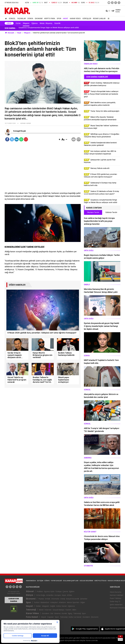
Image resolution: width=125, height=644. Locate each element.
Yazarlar (22, 19)
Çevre (65, 592)
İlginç (70, 613)
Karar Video (75, 19)
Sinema (57, 613)
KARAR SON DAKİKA (14, 600)
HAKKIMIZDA (31, 581)
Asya (64, 595)
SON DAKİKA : (10, 28)
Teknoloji (31, 610)
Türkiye (58, 592)
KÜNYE (47, 581)
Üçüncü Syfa (49, 592)
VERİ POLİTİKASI (100, 581)
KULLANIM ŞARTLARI (71, 581)
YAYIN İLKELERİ (56, 581)
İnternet (48, 610)
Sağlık (53, 606)
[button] (59, 140)
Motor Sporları (73, 602)
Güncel (12, 19)
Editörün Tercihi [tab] (111, 212)
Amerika (50, 595)
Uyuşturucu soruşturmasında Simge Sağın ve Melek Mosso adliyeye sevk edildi (49, 28)
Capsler (50, 617)
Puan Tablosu (116, 598)
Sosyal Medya (58, 610)
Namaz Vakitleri (116, 595)
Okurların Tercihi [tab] (93, 212)
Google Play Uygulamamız (87, 629)
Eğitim (72, 592)
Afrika (69, 595)
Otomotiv (55, 599)
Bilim (74, 610)
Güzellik (57, 23)
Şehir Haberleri (116, 605)
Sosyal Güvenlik (73, 599)
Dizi (52, 613)
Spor (59, 19)
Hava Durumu (116, 592)
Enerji (63, 599)
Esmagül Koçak (20, 131)
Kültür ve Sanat (75, 617)
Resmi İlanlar (99, 19)
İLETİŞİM (40, 581)
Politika (40, 592)
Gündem (46, 613)
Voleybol (54, 602)
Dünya (30, 19)
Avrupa (58, 595)
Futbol (37, 602)
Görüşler (87, 19)
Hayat (66, 19)
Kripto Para (50, 19)
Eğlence (35, 23)
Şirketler (84, 599)
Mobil (41, 610)
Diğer (83, 602)
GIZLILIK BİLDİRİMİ (86, 581)
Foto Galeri (32, 617)
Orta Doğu (41, 595)
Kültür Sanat (62, 606)
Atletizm (62, 602)
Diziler (18, 23)
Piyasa (41, 599)
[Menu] (108, 19)
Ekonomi (39, 19)
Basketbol (45, 602)
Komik (64, 613)
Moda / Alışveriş (46, 23)
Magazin (26, 23)
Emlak (48, 599)
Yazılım (68, 610)
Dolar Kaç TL (115, 601)
